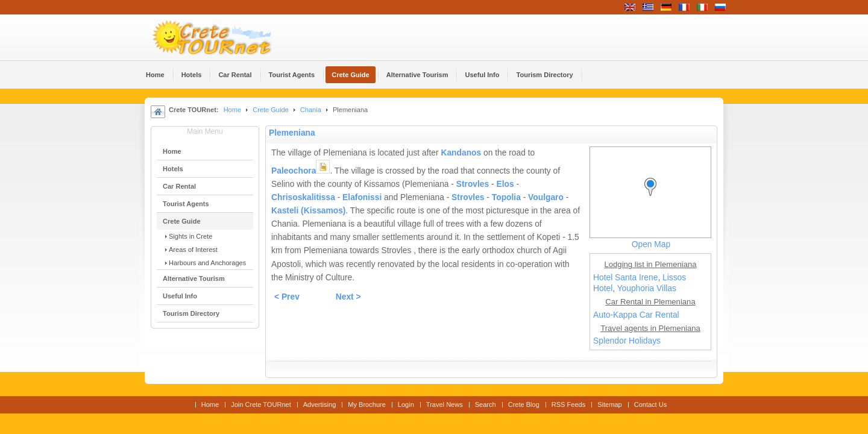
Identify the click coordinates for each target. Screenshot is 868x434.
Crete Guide (270, 110)
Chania (311, 110)
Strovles (473, 184)
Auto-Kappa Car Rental (636, 315)
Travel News (445, 404)
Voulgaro (546, 197)
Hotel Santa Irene (625, 278)
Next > (348, 297)
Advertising (320, 404)
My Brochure (367, 404)
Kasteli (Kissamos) (308, 211)
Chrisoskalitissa (303, 197)
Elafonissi (362, 197)
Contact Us (651, 404)
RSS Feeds (568, 404)
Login (406, 404)
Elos (505, 184)
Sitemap (609, 404)
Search (486, 404)
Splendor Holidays (627, 341)
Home (232, 110)
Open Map (651, 244)
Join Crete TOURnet (261, 404)
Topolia (506, 197)
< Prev (287, 297)
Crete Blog (524, 404)
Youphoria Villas (647, 288)
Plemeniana (292, 133)
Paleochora (294, 171)
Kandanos (461, 153)
